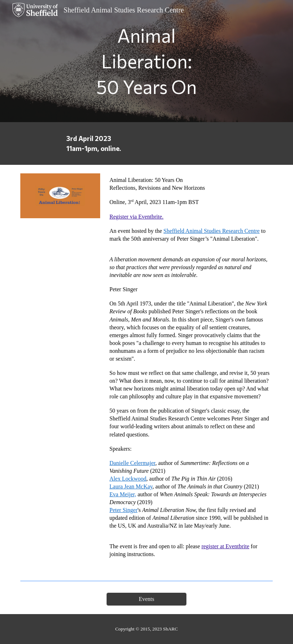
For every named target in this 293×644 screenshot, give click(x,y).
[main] (147, 61)
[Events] (146, 599)
